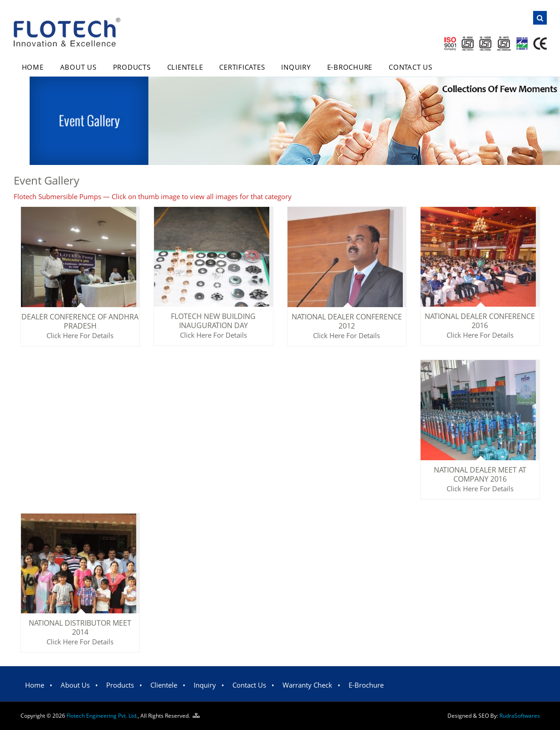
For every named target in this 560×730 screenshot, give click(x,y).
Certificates (242, 67)
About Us (78, 67)
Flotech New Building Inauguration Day (213, 321)
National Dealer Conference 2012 (347, 321)
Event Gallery (46, 180)
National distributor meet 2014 (80, 627)
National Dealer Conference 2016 (480, 321)
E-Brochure (350, 67)
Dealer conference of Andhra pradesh (80, 321)
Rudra (520, 716)
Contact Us (411, 67)
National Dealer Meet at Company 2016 (480, 474)
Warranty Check (307, 685)
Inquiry (296, 67)
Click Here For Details (80, 335)
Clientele (185, 67)
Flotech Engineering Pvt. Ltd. (102, 716)
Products (132, 67)
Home (33, 67)
